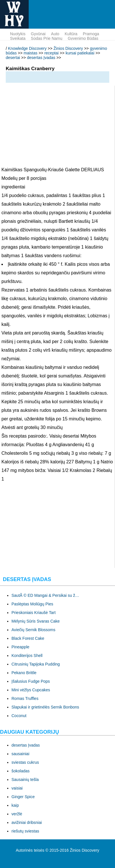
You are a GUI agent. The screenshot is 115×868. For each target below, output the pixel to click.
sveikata (18, 38)
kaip (15, 805)
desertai (13, 58)
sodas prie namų (47, 38)
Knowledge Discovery (27, 48)
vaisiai (17, 788)
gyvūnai (38, 34)
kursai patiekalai (80, 53)
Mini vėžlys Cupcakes (31, 690)
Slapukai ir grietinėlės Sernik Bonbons (45, 707)
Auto (55, 34)
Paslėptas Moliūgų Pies (32, 604)
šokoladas (21, 771)
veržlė (17, 814)
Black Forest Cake (28, 638)
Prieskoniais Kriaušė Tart (34, 613)
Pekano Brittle (24, 673)
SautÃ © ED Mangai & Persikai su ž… (45, 595)
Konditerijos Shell (27, 656)
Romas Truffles (25, 698)
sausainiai (20, 754)
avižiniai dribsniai (27, 822)
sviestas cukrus (25, 762)
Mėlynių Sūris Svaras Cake (36, 621)
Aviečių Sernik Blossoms (33, 630)
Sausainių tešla (25, 780)
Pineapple (20, 647)
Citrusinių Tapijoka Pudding (36, 664)
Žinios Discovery (68, 48)
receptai (52, 53)
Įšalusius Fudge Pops (31, 681)
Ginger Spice (23, 797)
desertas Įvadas (41, 58)
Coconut (19, 716)
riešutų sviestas (25, 831)
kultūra (71, 34)
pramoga (91, 34)
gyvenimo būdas (83, 38)
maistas (30, 53)
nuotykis (18, 34)
